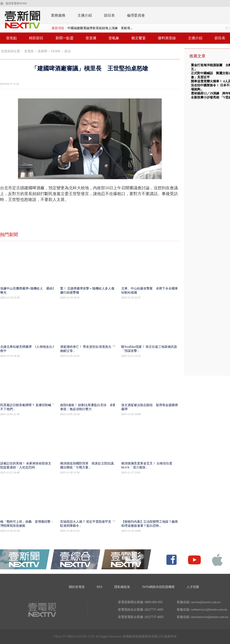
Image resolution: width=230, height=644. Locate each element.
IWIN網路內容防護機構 (158, 587)
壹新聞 (42, 51)
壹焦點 (11, 38)
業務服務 (58, 15)
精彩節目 (36, 38)
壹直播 (91, 38)
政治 (68, 51)
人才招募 (193, 587)
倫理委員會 (136, 15)
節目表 (109, 15)
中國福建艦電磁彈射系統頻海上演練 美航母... (100, 28)
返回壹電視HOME (16, 3)
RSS (100, 587)
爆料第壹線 (167, 38)
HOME (56, 51)
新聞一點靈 (64, 38)
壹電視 (29, 51)
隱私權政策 (122, 587)
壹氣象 (114, 38)
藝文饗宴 (139, 38)
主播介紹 (85, 15)
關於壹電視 (77, 587)
